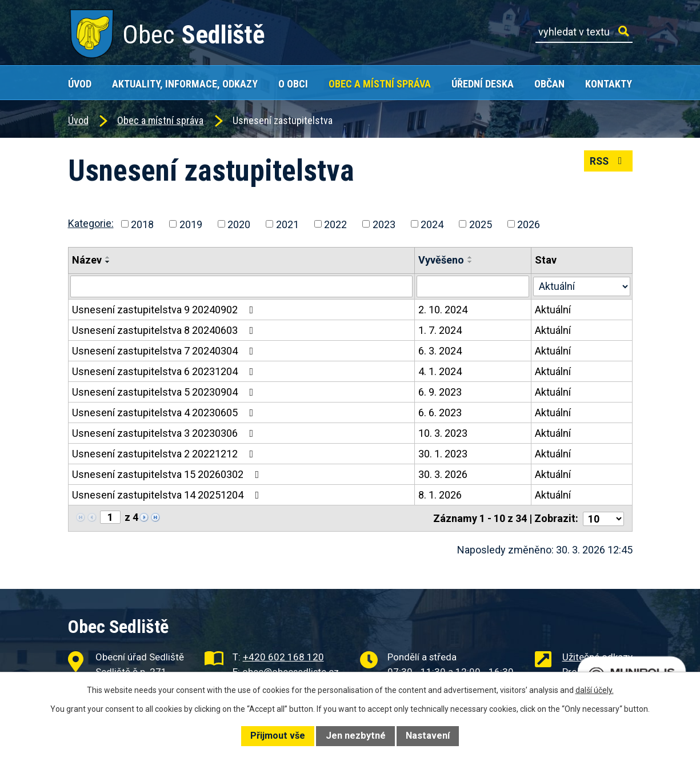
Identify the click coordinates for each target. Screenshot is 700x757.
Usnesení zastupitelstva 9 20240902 (165, 310)
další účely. (595, 690)
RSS (607, 163)
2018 (142, 224)
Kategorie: (91, 223)
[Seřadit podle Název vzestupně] (108, 257)
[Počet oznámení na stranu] (603, 518)
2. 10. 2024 (443, 310)
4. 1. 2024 (441, 371)
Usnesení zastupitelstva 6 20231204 (165, 371)
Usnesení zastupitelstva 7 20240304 (165, 351)
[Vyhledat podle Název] (242, 286)
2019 (191, 224)
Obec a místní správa (380, 84)
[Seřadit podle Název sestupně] (108, 262)
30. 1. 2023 (443, 454)
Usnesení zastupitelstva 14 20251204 (168, 495)
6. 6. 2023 (441, 413)
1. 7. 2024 (441, 330)
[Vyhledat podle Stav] (582, 285)
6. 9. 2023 (441, 392)
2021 (287, 224)
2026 (529, 224)
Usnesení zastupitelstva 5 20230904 (165, 392)
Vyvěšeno (442, 260)
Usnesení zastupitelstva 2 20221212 (165, 454)
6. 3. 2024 (441, 351)
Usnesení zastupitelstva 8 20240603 (165, 330)
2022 (335, 224)
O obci (293, 84)
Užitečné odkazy (597, 656)
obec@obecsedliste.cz (291, 671)
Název (87, 260)
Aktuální (553, 310)
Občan (549, 84)
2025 (481, 224)
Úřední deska (483, 84)
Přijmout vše (278, 736)
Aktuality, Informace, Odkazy (185, 84)
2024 (432, 224)
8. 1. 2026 (441, 495)
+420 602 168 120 (283, 656)
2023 (384, 224)
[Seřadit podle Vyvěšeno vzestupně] (471, 257)
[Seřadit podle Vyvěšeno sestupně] (471, 262)
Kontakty (609, 84)
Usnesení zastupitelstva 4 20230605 (165, 413)
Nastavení (428, 736)
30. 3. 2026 (443, 474)
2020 (239, 224)
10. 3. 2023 (443, 433)
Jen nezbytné (356, 736)
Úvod (80, 84)
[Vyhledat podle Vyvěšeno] (473, 286)
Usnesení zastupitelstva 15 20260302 (168, 474)
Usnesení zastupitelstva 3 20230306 (165, 433)
